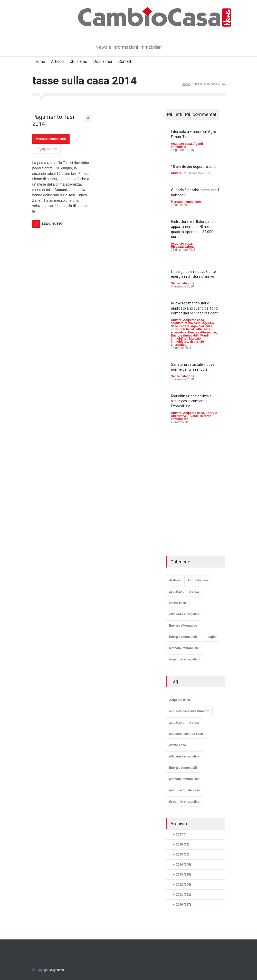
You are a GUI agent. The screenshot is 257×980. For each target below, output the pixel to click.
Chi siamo (78, 61)
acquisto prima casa (186, 323)
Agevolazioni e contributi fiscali (192, 328)
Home (40, 61)
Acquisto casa (181, 144)
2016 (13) (181, 844)
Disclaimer (103, 61)
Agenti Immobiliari (187, 145)
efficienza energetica (184, 614)
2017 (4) (180, 834)
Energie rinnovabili (185, 335)
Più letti (175, 114)
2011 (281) (182, 895)
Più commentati (201, 114)
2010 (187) (182, 905)
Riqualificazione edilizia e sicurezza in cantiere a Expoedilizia (191, 401)
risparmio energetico (184, 659)
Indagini (211, 637)
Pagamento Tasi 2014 (53, 120)
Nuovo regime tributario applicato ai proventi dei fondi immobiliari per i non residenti (195, 308)
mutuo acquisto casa (184, 790)
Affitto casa (178, 603)
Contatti (125, 61)
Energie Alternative (202, 332)
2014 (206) (182, 864)
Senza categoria (183, 283)
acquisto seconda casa (186, 734)
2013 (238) (182, 875)
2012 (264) (182, 885)
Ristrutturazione (183, 247)
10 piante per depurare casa (194, 167)
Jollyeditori (57, 970)
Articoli (57, 61)
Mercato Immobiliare (51, 139)
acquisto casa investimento (189, 711)
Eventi (193, 416)
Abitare (176, 173)
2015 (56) (181, 854)
